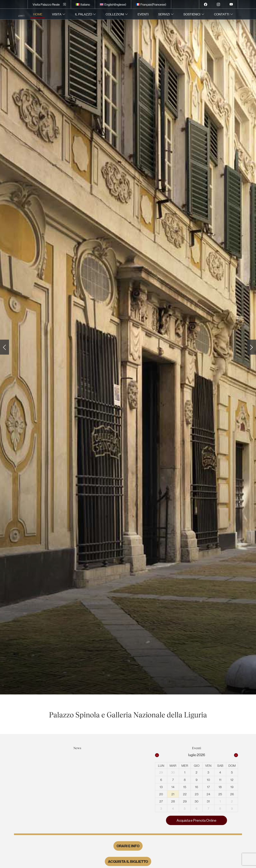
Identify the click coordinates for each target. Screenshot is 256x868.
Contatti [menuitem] (222, 14)
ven (208, 765)
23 (197, 794)
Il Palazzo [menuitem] (83, 14)
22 (185, 794)
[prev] (157, 755)
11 (220, 780)
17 (208, 787)
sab (220, 765)
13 (161, 787)
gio (197, 765)
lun (161, 765)
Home (38, 14)
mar (173, 765)
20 (161, 794)
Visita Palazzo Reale (46, 4)
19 (232, 787)
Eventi (143, 14)
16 (196, 787)
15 (185, 787)
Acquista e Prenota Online (196, 820)
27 (161, 801)
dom (232, 765)
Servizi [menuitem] (164, 14)
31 (208, 801)
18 (220, 787)
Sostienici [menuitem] (192, 14)
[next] (236, 755)
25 (220, 794)
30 (173, 772)
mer (185, 765)
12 (232, 780)
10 (208, 780)
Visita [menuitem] (57, 14)
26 (232, 794)
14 (173, 787)
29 (161, 772)
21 (173, 794)
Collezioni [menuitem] (115, 14)
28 (173, 801)
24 (208, 794)
